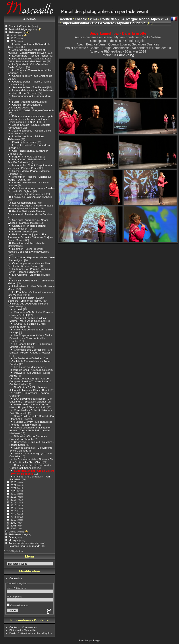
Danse (12, 531)
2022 (13, 485)
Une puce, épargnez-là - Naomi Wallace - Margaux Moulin (28, 221)
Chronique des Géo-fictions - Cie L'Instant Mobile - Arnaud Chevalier (31, 351)
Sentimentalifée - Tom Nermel (29, 87)
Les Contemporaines (24, 203)
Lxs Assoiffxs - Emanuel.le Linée (31, 275)
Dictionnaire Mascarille (23, 630)
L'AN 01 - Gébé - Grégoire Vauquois (33, 110)
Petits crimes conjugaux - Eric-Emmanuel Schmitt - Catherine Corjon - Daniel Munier (30, 237)
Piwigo (96, 640)
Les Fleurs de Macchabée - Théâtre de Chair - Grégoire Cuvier (30, 368)
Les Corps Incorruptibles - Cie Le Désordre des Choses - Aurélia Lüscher (31, 338)
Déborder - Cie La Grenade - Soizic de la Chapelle (28, 438)
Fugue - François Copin (26, 156)
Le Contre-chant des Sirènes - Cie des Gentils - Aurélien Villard (31, 461)
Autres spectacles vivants (23, 543)
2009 (13, 523)
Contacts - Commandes (23, 627)
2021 (13, 488)
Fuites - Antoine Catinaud (27, 102)
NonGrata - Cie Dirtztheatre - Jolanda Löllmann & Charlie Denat (29, 389)
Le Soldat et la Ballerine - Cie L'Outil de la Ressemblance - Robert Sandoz (30, 361)
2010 (13, 520)
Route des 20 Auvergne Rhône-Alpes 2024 (134, 19)
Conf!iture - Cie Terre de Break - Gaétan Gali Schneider (30, 466)
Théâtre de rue (17, 534)
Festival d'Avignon (19, 29)
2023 (13, 482)
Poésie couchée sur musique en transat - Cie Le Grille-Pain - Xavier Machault (30, 430)
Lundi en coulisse (22, 231)
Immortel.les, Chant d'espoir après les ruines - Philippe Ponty (30, 167)
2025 (13, 38)
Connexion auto (18, 605)
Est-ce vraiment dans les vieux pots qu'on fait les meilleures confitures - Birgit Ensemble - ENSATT (31, 119)
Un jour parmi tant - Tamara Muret (32, 96)
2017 (13, 500)
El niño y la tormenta (24, 142)
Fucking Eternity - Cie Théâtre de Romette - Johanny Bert (31, 423)
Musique (14, 540)
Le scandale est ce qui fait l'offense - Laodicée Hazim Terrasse (31, 92)
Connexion (16, 578)
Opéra (12, 537)
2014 (13, 508)
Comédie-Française (20, 26)
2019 (13, 494)
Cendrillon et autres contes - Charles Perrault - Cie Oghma (31, 190)
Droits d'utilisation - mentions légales (31, 633)
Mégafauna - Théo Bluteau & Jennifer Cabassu (27, 161)
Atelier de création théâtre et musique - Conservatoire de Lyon (27, 51)
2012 (13, 514)
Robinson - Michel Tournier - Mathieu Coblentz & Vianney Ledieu (28, 250)
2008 (13, 525)
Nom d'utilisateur (16, 588)
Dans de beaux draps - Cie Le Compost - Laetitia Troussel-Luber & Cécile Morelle (30, 381)
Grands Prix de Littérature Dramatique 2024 (25, 106)
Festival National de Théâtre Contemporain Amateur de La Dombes (30, 213)
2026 (13, 35)
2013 (13, 511)
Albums (29, 19)
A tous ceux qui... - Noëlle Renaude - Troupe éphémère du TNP (31, 207)
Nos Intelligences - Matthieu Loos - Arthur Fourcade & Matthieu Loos (30, 60)
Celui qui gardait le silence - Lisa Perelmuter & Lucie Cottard (29, 265)
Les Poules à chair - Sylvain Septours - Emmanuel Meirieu (26, 299)
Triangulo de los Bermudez (28, 194)
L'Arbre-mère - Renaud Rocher (30, 56)
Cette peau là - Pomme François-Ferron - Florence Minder (29, 270)
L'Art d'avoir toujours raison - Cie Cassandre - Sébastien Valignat (31, 400)
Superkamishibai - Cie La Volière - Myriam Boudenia (32, 472)
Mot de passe (15, 596)
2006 (13, 528)
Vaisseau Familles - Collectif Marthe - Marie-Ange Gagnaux (28, 319)
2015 (13, 505)
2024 (13, 41)
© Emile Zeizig (124, 55)
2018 (13, 497)
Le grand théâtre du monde (24, 546)
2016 (13, 502)
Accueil (18, 309)
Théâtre (13, 32)
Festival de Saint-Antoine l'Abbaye (32, 197)
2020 (13, 491)
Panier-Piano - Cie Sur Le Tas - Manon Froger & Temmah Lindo (30, 406)
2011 (13, 517)
